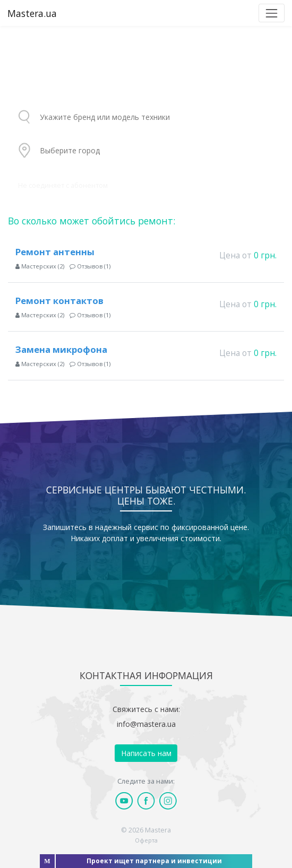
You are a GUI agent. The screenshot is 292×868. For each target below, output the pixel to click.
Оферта (146, 840)
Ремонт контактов (59, 301)
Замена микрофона (61, 349)
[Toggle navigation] (272, 13)
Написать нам (146, 753)
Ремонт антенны (55, 252)
